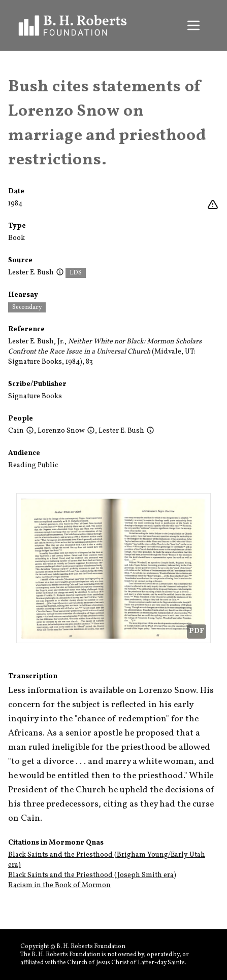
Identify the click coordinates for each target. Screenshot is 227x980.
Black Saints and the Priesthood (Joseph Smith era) (92, 875)
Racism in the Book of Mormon (59, 885)
